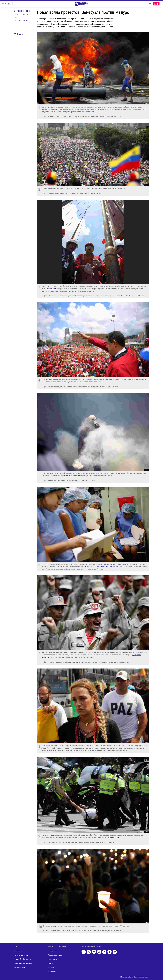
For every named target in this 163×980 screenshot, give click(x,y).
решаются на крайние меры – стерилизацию (101, 567)
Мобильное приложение (23, 963)
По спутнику (52, 959)
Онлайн (51, 963)
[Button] (20, 34)
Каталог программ (21, 955)
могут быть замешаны (73, 476)
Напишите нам (19, 967)
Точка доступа (53, 951)
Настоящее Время (21, 20)
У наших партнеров (55, 955)
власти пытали (113, 838)
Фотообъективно (22, 11)
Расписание (52, 972)
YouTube (51, 967)
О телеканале (19, 951)
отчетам (52, 835)
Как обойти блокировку (23, 959)
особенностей (51, 289)
